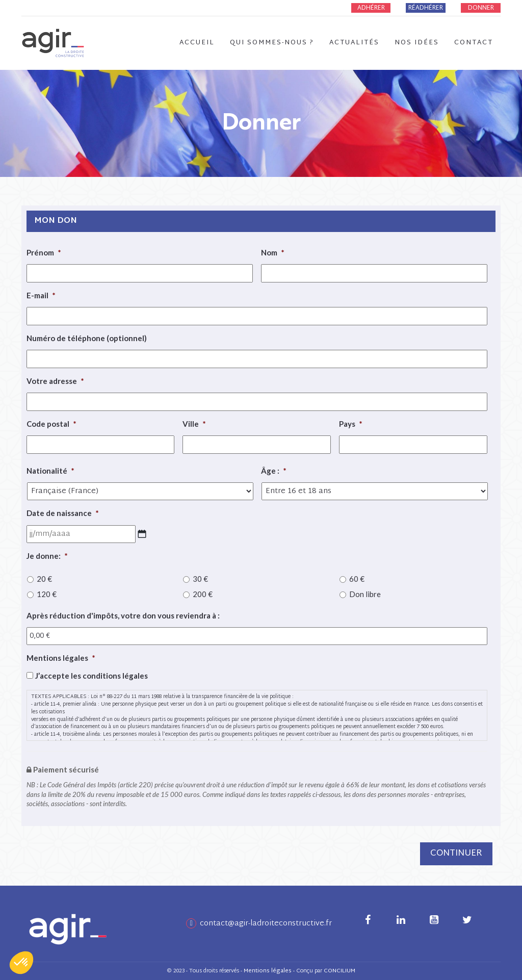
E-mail (41, 295)
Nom (273, 252)
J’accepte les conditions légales (92, 676)
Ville (194, 424)
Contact (474, 43)
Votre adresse (55, 381)
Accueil (197, 43)
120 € (47, 594)
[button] (21, 963)
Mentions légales (61, 658)
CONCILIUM (340, 971)
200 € (203, 594)
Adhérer (371, 8)
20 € (44, 579)
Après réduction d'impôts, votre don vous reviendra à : (123, 615)
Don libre (365, 594)
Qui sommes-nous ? (272, 43)
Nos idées (417, 43)
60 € (357, 579)
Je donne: (47, 556)
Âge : (274, 471)
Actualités (354, 43)
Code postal (51, 424)
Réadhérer (426, 8)
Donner (481, 8)
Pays (351, 424)
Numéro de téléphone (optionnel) (87, 338)
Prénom (44, 252)
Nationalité (50, 471)
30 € (200, 579)
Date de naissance (63, 513)
